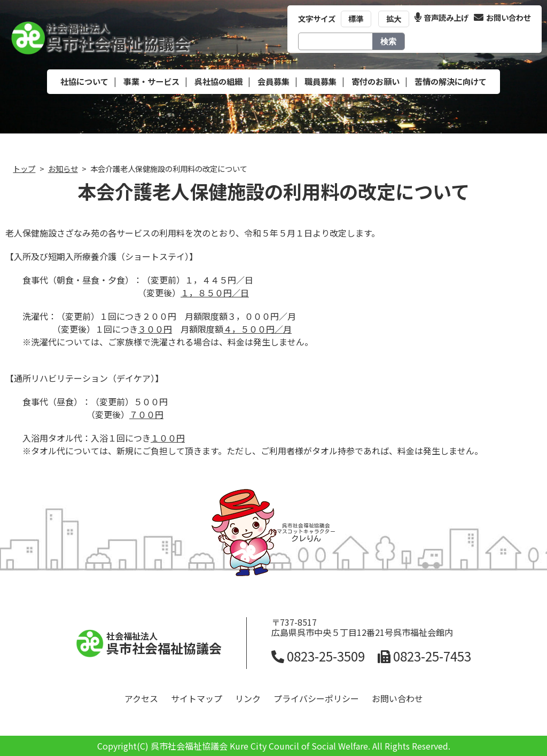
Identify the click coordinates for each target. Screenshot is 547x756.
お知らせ (63, 168)
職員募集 (321, 81)
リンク (248, 698)
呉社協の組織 (218, 81)
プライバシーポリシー (316, 698)
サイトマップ (197, 698)
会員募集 (273, 81)
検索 (388, 42)
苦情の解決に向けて (451, 81)
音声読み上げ (441, 17)
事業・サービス (151, 81)
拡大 (394, 18)
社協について (84, 81)
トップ (24, 168)
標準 (356, 18)
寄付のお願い (376, 81)
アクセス (141, 698)
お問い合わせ (502, 17)
